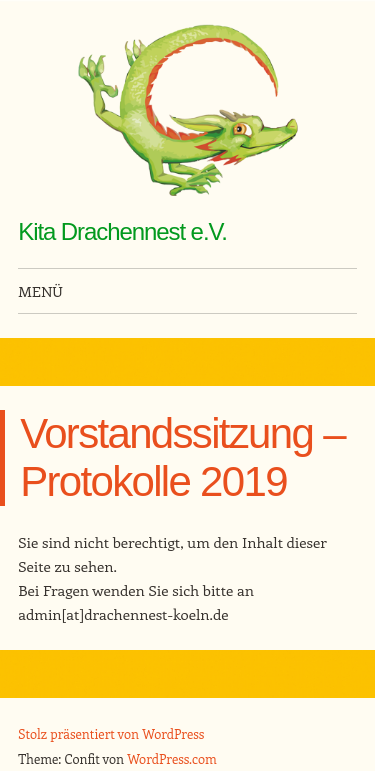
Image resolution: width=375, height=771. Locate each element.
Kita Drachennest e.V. (122, 231)
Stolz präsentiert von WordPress (111, 733)
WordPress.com (172, 758)
